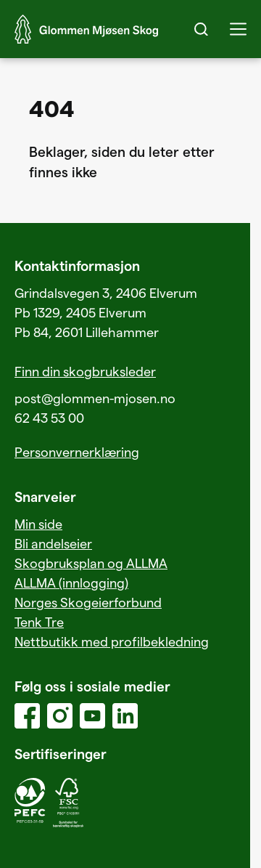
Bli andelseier (53, 543)
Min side (38, 523)
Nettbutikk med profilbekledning (112, 641)
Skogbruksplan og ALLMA (91, 563)
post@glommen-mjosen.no (95, 398)
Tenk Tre (39, 621)
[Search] (201, 29)
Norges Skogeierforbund (88, 602)
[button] (238, 29)
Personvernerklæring (77, 451)
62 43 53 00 (49, 417)
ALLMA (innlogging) (71, 582)
